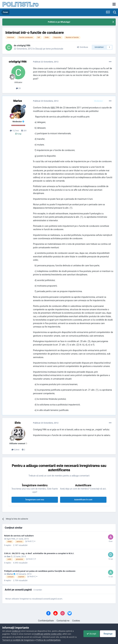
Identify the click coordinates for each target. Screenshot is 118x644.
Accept (91, 634)
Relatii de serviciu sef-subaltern (19, 536)
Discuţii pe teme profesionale (49, 49)
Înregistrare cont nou (35, 500)
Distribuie (83, 47)
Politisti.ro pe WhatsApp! (59, 22)
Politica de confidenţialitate (48, 640)
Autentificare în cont (83, 500)
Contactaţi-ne (63, 621)
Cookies (76, 621)
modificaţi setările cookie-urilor (48, 634)
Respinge (108, 634)
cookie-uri (16, 631)
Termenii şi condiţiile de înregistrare (18, 640)
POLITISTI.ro (20, 4)
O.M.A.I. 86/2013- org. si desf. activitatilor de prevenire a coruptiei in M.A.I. (39, 553)
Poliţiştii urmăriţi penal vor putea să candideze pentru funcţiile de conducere (40, 571)
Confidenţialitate (46, 621)
